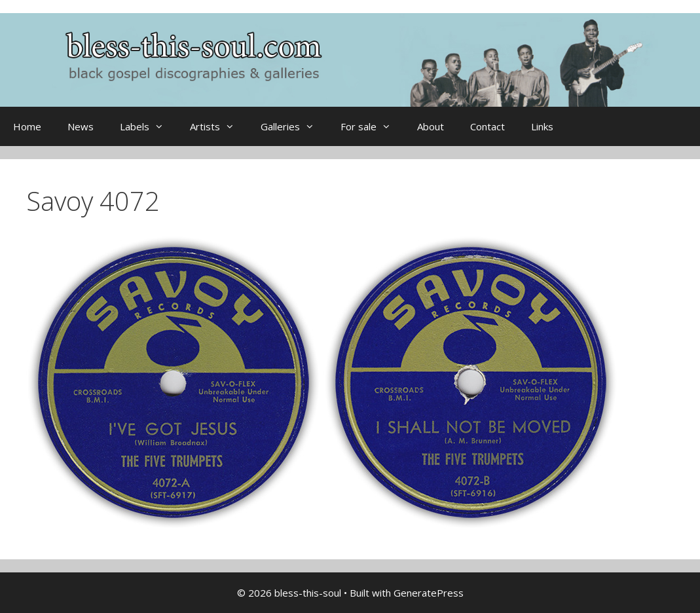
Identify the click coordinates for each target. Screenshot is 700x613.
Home (27, 126)
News (81, 126)
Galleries (294, 126)
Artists (219, 126)
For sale (372, 126)
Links (542, 126)
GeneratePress (429, 593)
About (431, 126)
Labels (148, 126)
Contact (488, 126)
